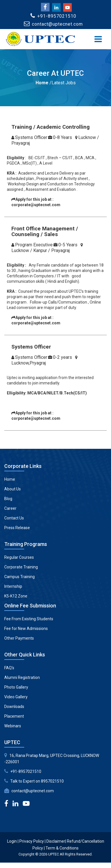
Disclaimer (56, 841)
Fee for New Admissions (26, 629)
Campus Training (19, 577)
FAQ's (9, 668)
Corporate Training (21, 567)
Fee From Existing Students (29, 619)
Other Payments (19, 638)
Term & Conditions (62, 848)
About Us (13, 489)
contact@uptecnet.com (33, 791)
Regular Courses (19, 557)
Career (10, 508)
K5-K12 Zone (16, 596)
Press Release (17, 528)
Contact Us (14, 518)
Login (12, 841)
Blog (8, 499)
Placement (14, 716)
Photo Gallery (16, 687)
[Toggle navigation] (98, 39)
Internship (13, 586)
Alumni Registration (22, 677)
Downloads (14, 707)
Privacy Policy (32, 841)
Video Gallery (16, 697)
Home (42, 83)
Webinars (13, 726)
